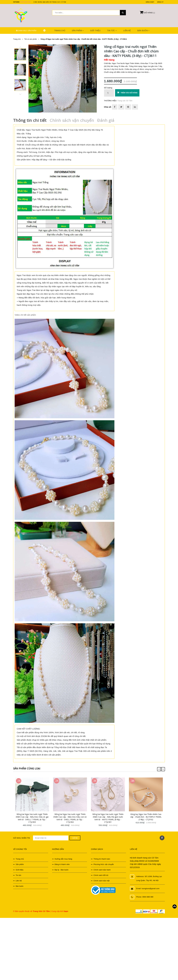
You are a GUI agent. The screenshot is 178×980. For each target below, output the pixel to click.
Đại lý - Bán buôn (62, 868)
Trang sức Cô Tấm (125, 101)
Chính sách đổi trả (101, 874)
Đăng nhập (150, 2)
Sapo (66, 910)
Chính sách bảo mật (102, 879)
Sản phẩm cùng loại (29, 766)
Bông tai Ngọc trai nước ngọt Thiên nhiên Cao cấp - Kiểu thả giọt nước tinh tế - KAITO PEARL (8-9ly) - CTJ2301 (108, 817)
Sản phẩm (78, 30)
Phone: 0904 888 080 (145, 895)
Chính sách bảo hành (102, 868)
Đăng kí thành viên (62, 863)
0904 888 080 (25, 2)
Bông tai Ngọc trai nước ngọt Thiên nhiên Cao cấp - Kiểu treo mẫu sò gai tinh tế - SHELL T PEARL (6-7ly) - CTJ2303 (33, 817)
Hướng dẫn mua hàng (63, 857)
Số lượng (108, 88)
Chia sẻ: (108, 107)
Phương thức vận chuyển (104, 863)
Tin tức (112, 30)
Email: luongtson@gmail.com (148, 887)
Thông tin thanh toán (102, 857)
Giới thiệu (95, 30)
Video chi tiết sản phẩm (25, 313)
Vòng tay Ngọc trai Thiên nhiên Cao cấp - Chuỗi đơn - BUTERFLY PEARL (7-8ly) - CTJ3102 (146, 815)
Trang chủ (60, 30)
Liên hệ (127, 30)
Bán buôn (143, 30)
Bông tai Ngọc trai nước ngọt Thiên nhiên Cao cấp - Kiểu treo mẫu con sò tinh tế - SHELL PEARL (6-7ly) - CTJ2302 (70, 817)
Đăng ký (160, 2)
